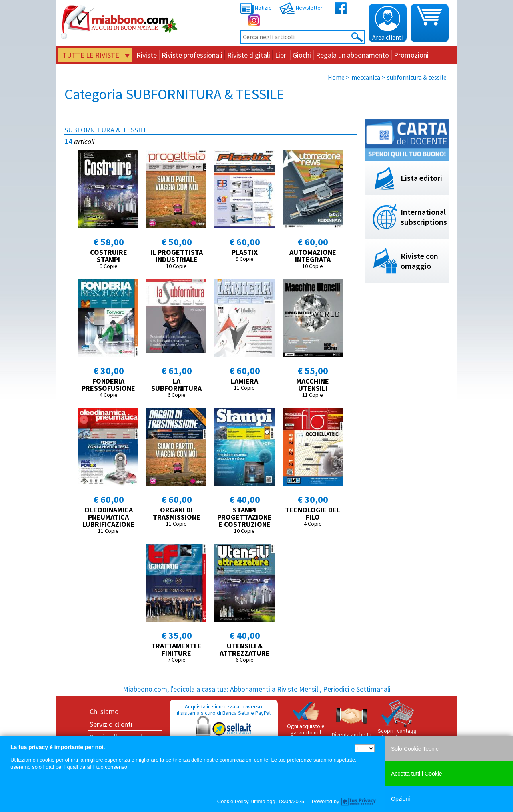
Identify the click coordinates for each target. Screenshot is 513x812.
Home (336, 77)
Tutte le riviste (91, 55)
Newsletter (301, 8)
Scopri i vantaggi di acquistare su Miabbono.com (398, 723)
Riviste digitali (249, 55)
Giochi (302, 55)
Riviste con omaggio (419, 261)
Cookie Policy (233, 801)
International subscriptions (424, 217)
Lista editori (421, 178)
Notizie (256, 8)
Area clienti (388, 24)
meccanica (366, 77)
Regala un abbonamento (352, 55)
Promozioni (411, 55)
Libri (281, 55)
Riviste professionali (192, 55)
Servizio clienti (111, 724)
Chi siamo (104, 711)
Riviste (147, 55)
